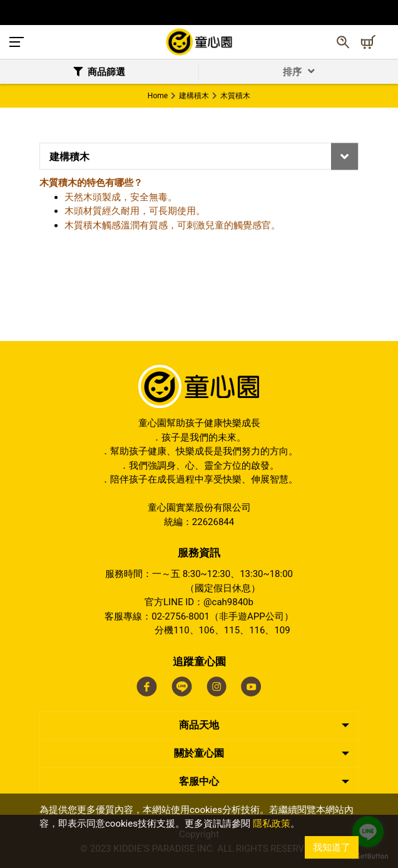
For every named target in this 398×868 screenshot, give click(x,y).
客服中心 (199, 781)
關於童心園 (199, 753)
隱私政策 (272, 824)
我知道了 (332, 847)
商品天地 (199, 725)
